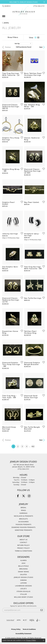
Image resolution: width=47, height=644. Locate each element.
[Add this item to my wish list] (21, 73)
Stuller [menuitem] (23, 594)
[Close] (44, 2)
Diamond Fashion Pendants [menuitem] (23, 527)
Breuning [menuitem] (23, 569)
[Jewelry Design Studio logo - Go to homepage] (24, 11)
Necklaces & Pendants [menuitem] (24, 516)
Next (41, 47)
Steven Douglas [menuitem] (24, 591)
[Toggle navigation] (4, 16)
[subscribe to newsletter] (42, 610)
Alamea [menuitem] (24, 560)
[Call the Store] (23, 469)
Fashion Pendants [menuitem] (23, 524)
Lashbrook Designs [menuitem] (23, 586)
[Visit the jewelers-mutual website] (10, 620)
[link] (39, 6)
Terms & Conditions (23, 551)
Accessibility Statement (23, 634)
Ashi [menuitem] (23, 563)
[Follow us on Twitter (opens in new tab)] (24, 496)
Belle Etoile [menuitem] (23, 566)
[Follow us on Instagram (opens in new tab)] (29, 496)
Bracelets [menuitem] (24, 519)
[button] (6, 6)
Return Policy (23, 545)
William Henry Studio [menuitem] (24, 597)
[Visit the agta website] (19, 620)
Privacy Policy (23, 548)
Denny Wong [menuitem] (23, 572)
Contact (23, 542)
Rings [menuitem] (23, 510)
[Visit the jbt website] (25, 620)
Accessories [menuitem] (24, 522)
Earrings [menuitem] (23, 513)
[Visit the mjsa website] (32, 620)
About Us (23, 540)
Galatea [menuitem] (23, 574)
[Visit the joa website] (38, 620)
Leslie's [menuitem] (23, 589)
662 (33, 446)
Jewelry (6, 23)
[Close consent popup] (44, 640)
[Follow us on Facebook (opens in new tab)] (18, 496)
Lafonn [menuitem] (23, 583)
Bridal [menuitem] (23, 507)
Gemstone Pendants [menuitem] (24, 530)
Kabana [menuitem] (23, 580)
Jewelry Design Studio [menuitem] (23, 577)
